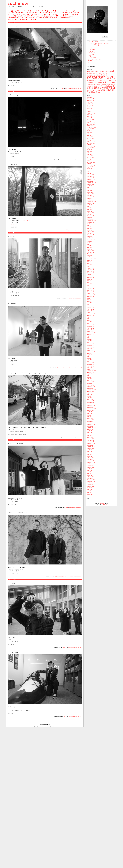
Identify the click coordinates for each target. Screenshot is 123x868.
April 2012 (90, 341)
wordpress (104, 504)
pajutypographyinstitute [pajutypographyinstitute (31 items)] (95, 75)
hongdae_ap (35, 14)
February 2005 (91, 477)
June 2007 (90, 432)
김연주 (16, 434)
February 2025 (91, 105)
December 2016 (91, 254)
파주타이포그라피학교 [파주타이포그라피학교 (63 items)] (103, 88)
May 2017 (90, 246)
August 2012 (90, 334)
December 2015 (91, 271)
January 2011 (90, 364)
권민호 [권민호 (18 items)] (96, 81)
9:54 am (68, 299)
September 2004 (91, 485)
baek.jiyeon (90, 56)
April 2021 (90, 173)
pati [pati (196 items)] (110, 77)
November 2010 (91, 368)
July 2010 (89, 374)
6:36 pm (62, 88)
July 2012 (89, 336)
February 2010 (91, 382)
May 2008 (90, 415)
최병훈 (12, 86)
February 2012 (91, 344)
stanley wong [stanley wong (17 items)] (90, 79)
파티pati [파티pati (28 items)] (92, 91)
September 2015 (91, 276)
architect (24, 11)
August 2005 (90, 467)
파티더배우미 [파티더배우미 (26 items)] (98, 91)
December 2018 (91, 216)
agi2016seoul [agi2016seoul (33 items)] (94, 71)
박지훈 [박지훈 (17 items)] (97, 83)
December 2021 (91, 161)
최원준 (12, 714)
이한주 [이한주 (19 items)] (112, 84)
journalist (65, 14)
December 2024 (91, 108)
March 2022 (90, 156)
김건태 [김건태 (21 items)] (103, 81)
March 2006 (90, 456)
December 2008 (91, 404)
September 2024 (91, 113)
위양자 (12, 505)
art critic (35, 11)
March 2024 (90, 118)
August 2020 (90, 184)
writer (32, 19)
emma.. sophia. (92, 50)
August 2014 (90, 297)
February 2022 (91, 157)
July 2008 (89, 412)
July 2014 (89, 298)
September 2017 (91, 240)
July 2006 (89, 450)
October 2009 (91, 388)
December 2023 (91, 123)
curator (71, 11)
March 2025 (90, 104)
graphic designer (21, 14)
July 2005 (89, 469)
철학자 (16, 227)
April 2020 (90, 191)
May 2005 (90, 472)
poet (22, 18)
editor (34, 13)
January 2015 (90, 289)
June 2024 (90, 115)
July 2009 (89, 393)
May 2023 (90, 134)
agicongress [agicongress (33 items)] (103, 71)
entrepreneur (44, 13)
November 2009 (91, 387)
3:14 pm (65, 716)
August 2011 (90, 353)
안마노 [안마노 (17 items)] (94, 84)
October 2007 (91, 426)
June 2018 (90, 225)
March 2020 (90, 192)
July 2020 (89, 186)
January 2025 (90, 107)
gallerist (10, 14)
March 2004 (90, 494)
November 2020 (91, 180)
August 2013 (90, 315)
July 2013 (89, 317)
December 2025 (91, 99)
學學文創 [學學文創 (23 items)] (92, 81)
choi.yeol (90, 61)
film (75, 13)
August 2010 (90, 372)
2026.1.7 (90, 46)
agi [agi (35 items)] (88, 71)
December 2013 (91, 309)
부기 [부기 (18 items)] (109, 83)
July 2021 (89, 168)
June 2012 (90, 338)
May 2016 (90, 263)
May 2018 (90, 227)
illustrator (55, 14)
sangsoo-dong (43, 18)
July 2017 (89, 243)
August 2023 (90, 129)
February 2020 (91, 194)
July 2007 (89, 431)
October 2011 (91, 350)
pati (61, 16)
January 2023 (90, 140)
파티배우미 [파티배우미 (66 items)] (107, 90)
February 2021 (91, 175)
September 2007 (91, 428)
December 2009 (91, 385)
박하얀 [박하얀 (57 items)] (105, 82)
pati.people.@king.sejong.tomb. (96, 45)
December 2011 (91, 347)
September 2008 (91, 409)
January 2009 (90, 402)
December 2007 (91, 423)
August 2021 (90, 167)
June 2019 (90, 206)
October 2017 (91, 238)
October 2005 (91, 464)
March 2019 (90, 211)
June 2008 (90, 414)
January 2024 (90, 121)
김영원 (20, 434)
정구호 (12, 296)
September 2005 (91, 466)
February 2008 (91, 420)
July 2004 (89, 488)
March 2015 (90, 285)
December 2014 (91, 290)
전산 (16, 505)
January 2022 (90, 159)
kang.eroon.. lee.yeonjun (94, 59)
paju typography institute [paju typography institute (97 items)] (97, 76)
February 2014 (91, 306)
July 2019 (89, 205)
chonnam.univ (27, 220)
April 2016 (90, 265)
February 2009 (91, 401)
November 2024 (91, 110)
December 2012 (91, 328)
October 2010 (91, 369)
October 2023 (91, 126)
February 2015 (91, 287)
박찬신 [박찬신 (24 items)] (101, 82)
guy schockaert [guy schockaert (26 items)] (95, 73)
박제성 (12, 156)
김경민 (12, 434)
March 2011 (90, 361)
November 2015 (91, 273)
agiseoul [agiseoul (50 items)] (110, 71)
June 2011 (90, 357)
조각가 (16, 156)
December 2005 (91, 461)
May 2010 (90, 377)
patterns (70, 16)
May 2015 (90, 282)
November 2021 (91, 162)
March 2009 (90, 399)
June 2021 (90, 170)
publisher (32, 18)
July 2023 (89, 131)
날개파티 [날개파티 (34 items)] (112, 80)
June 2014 (90, 300)
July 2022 (89, 150)
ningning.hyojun (92, 58)
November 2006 (91, 444)
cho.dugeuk (91, 54)
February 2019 (91, 213)
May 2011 (90, 358)
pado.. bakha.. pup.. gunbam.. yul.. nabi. (98, 43)
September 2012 (91, 333)
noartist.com (102, 503)
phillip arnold (15, 574)
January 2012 (90, 346)
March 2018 (90, 230)
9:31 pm (68, 230)
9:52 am (68, 437)
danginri (18, 13)
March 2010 (90, 380)
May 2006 (90, 453)
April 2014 (90, 303)
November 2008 (91, 406)
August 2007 (90, 429)
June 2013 (90, 319)
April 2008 (90, 417)
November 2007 (91, 425)
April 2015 (90, 284)
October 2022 (91, 145)
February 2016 (91, 268)
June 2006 (90, 451)
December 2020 (91, 178)
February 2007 (91, 439)
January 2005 (90, 478)
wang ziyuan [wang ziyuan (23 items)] (103, 79)
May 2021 (90, 172)
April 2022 (90, 154)
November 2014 (91, 292)
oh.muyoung (91, 51)
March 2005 (90, 475)
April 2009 (90, 398)
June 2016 (90, 262)
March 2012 (90, 342)
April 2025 (90, 102)
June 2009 (90, 395)
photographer (12, 18)
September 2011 (91, 352)
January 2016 (90, 270)
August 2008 (90, 410)
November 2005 (91, 463)
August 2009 (90, 391)
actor (9, 11)
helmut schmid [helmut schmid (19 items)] (103, 73)
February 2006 (91, 458)
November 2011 (91, 349)
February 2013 (91, 325)
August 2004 (90, 486)
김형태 (24, 434)
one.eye (37, 16)
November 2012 (91, 330)
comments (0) (79, 88)
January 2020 (90, 195)
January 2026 (90, 97)
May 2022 (90, 153)
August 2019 (90, 203)
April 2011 (90, 360)
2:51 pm (66, 508)
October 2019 (91, 200)
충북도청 (17, 296)
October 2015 (91, 274)
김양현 (12, 227)
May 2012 (90, 339)
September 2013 (91, 314)
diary (26, 13)
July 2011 (89, 355)
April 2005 (90, 474)
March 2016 (90, 267)
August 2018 (90, 222)
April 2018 (90, 229)
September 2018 (91, 221)
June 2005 (90, 470)
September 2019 (91, 202)
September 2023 (91, 127)
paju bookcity (50, 16)
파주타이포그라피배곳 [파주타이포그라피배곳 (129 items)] (100, 87)
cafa (51, 11)
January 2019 (90, 214)
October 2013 (91, 312)
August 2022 (90, 148)
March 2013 (90, 323)
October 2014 (91, 293)
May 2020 (90, 189)
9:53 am (58, 368)
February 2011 (91, 363)
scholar (54, 18)
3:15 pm (65, 647)
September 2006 (91, 447)
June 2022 (90, 151)
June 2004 (90, 489)
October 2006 (91, 445)
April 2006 (90, 455)
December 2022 (91, 142)
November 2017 (91, 237)
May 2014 (90, 301)
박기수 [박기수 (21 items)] (94, 83)
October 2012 (91, 331)
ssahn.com (19, 4)
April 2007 (90, 436)
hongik (45, 14)
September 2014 (91, 295)
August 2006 (90, 448)
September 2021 (91, 165)
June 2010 (90, 376)
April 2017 (90, 248)
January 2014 (90, 308)
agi (15, 11)
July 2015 (89, 279)
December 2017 (91, 235)
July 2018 (89, 224)
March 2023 (90, 137)
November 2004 (91, 481)
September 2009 (91, 390)
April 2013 (90, 322)
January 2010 (90, 384)
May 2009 (90, 396)
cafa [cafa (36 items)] (88, 73)
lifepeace (74, 14)
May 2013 (90, 320)
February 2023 (91, 138)
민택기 (12, 365)
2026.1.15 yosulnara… (93, 42)
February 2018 (91, 232)
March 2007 (90, 437)
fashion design (64, 13)
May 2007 (90, 434)
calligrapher (61, 11)
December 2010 (91, 366)
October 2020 (91, 181)
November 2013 (91, 311)
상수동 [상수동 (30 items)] (113, 82)
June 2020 (90, 187)
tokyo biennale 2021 (24, 16)
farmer (53, 13)
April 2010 (90, 379)
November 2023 (91, 124)
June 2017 (90, 244)
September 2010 (91, 371)
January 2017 (90, 252)
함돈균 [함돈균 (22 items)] (99, 93)
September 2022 (91, 146)
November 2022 (91, 143)
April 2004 (90, 493)
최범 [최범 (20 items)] (90, 86)
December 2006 (91, 442)
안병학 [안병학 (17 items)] (97, 84)
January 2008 (90, 421)
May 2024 (90, 116)
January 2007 (90, 440)
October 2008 (91, 407)
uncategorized (13, 19)
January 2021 (90, 176)
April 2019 (90, 210)
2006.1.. (11, 224)
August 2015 (90, 278)
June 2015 (90, 281)
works (24, 19)
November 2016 (91, 255)
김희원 (12, 644)
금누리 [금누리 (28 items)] (100, 80)
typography (65, 18)
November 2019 (91, 199)
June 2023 (90, 132)
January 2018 (90, 233)
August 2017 (90, 241)
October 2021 (91, 164)
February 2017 (91, 251)
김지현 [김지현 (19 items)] (107, 81)
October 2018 (91, 219)
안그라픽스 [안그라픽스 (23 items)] (90, 84)
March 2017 (90, 249)
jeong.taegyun (91, 53)
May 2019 (90, 208)
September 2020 (91, 183)
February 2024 (91, 120)
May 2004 (90, 491)
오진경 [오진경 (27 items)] (101, 84)
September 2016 (91, 259)
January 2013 (90, 327)
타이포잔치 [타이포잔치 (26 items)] (95, 86)
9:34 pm (65, 159)
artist (43, 11)
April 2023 (90, 135)
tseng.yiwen (91, 48)
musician (10, 16)
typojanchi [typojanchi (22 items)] (96, 79)
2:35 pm (57, 577)
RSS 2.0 (88, 501)
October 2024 (91, 112)
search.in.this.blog (91, 35)
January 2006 (90, 459)
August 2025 (90, 101)
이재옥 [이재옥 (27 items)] (108, 84)
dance (10, 13)
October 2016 (91, 257)
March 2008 (90, 418)
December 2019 (91, 197)
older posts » (45, 722)
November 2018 (91, 217)
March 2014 (90, 304)
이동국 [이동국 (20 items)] (105, 84)
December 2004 (91, 480)
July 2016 (89, 260)
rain (89, 62)
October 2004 (91, 483)
